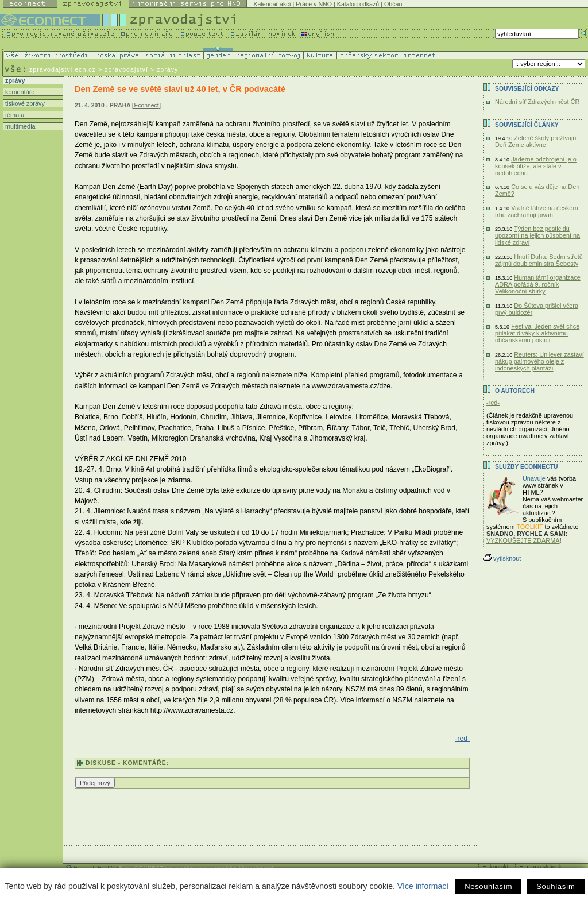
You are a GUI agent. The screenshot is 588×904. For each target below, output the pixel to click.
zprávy (14, 80)
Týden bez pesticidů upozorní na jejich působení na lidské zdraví (537, 235)
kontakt (499, 867)
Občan (393, 4)
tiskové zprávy (24, 103)
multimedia (20, 126)
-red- (462, 739)
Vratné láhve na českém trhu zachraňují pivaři (536, 211)
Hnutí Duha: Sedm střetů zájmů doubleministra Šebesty (539, 260)
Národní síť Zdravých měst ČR (537, 102)
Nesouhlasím (488, 886)
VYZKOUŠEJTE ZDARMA (523, 540)
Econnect (147, 105)
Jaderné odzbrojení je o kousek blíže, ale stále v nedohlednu (536, 166)
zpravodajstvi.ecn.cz (63, 69)
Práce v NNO (314, 4)
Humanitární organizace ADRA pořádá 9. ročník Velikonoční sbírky (538, 284)
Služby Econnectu (526, 467)
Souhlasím (556, 886)
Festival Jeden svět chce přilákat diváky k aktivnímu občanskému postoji (537, 333)
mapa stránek (544, 867)
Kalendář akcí (272, 4)
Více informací (423, 886)
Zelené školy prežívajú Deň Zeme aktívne (535, 141)
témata (14, 115)
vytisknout (502, 558)
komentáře (19, 92)
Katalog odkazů (358, 4)
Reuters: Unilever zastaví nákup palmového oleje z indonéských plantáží (539, 361)
